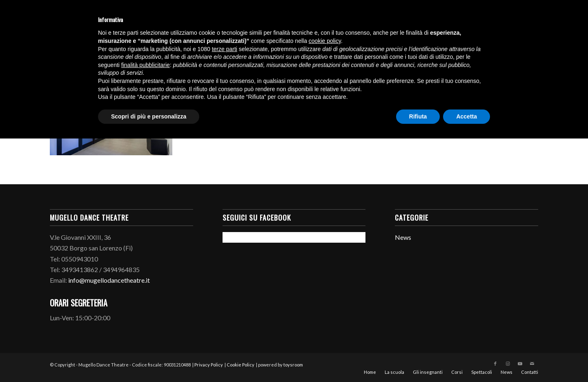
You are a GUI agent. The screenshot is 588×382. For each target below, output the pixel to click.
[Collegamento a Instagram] (508, 364)
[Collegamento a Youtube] (520, 364)
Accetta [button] (467, 116)
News (403, 237)
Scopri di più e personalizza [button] (149, 116)
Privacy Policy (209, 365)
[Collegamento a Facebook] (495, 364)
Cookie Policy (241, 365)
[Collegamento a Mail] (532, 364)
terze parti (225, 49)
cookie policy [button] (325, 41)
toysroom (293, 365)
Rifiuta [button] (418, 116)
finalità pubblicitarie (146, 65)
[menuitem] (370, 372)
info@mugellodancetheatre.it (109, 280)
